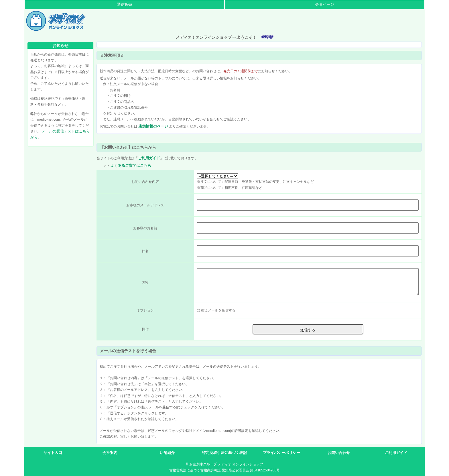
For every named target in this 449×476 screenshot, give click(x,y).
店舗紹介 (167, 453)
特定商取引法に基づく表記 (224, 453)
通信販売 (125, 4)
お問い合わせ (339, 453)
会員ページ (325, 4)
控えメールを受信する (217, 310)
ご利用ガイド (149, 158)
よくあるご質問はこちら (131, 165)
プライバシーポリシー (281, 453)
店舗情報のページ (153, 126)
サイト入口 (53, 453)
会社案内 (110, 453)
